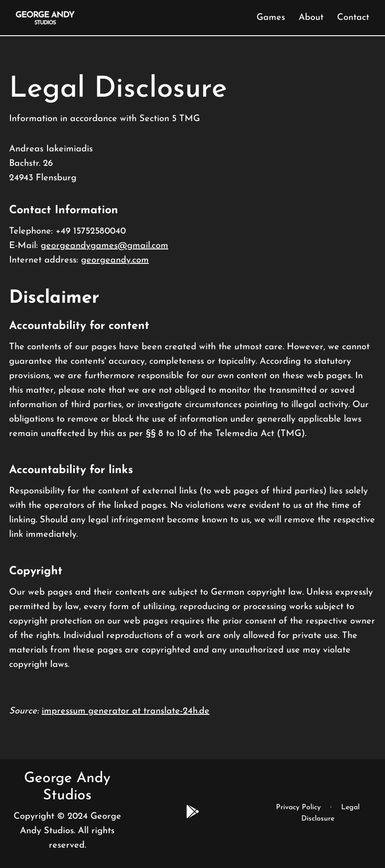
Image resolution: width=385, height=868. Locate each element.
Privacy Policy (298, 807)
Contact (353, 18)
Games (271, 18)
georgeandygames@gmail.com (105, 246)
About (311, 18)
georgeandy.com (115, 260)
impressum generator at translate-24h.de (126, 711)
